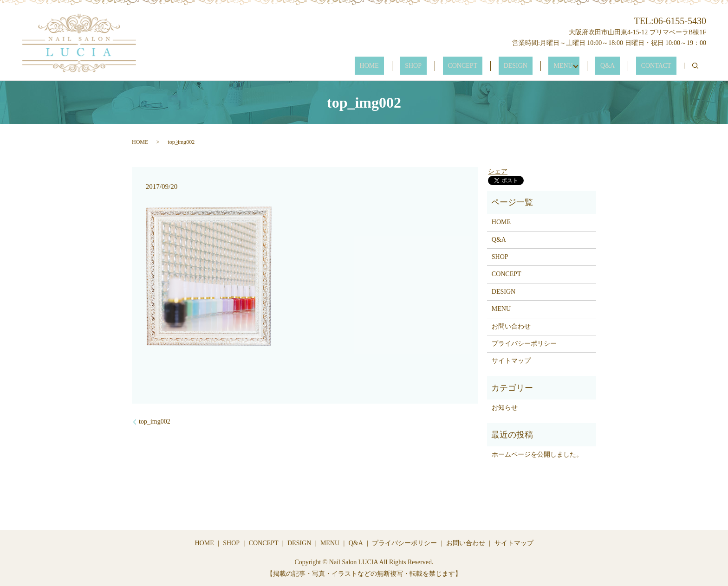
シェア (498, 171)
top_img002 (155, 422)
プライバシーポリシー (524, 344)
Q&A (623, 66)
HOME (430, 66)
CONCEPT (503, 66)
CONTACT (661, 66)
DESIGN (546, 66)
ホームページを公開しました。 (537, 454)
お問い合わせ (511, 326)
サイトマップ (511, 361)
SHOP (464, 66)
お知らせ (505, 408)
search (695, 66)
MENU (583, 66)
